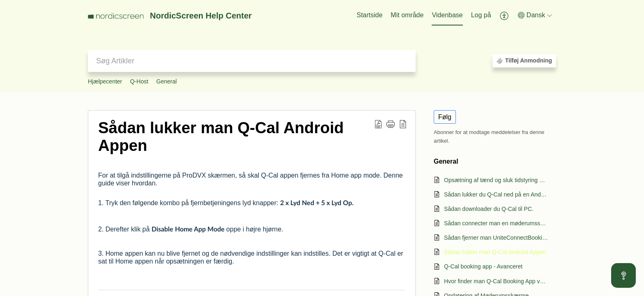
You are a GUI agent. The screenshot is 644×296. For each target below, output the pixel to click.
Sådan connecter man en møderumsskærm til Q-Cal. (496, 223)
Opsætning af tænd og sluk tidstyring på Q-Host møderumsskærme (496, 180)
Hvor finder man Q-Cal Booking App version (496, 281)
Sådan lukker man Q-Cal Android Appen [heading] (221, 137)
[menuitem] (481, 16)
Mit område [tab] (407, 15)
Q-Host (139, 81)
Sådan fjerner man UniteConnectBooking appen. (496, 238)
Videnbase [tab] (447, 15)
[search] (252, 61)
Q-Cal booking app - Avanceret (483, 266)
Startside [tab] (369, 15)
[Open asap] (623, 275)
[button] (505, 16)
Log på (481, 15)
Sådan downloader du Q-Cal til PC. (489, 209)
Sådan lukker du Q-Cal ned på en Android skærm (496, 194)
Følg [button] (445, 117)
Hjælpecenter (105, 81)
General (167, 81)
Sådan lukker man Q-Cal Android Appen (495, 252)
